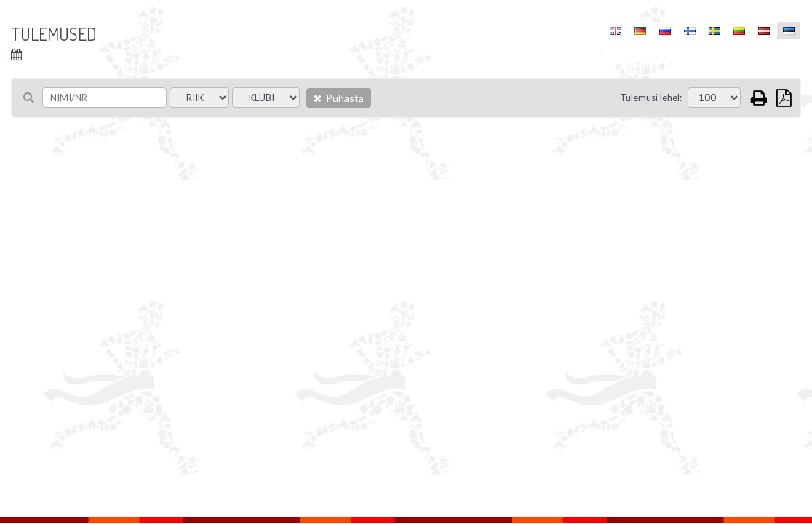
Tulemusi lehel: (651, 98)
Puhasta (339, 98)
